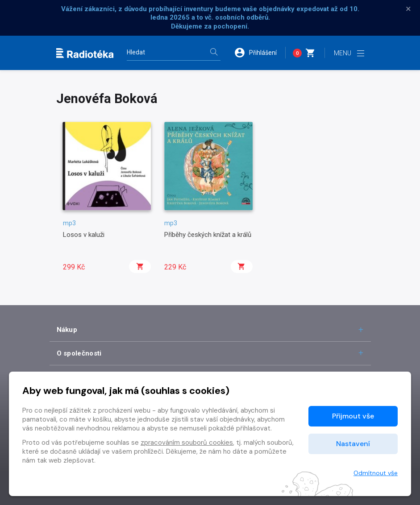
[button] (260, 53)
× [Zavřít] (408, 9)
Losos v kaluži (84, 235)
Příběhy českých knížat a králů (208, 235)
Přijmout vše (353, 416)
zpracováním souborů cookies (187, 443)
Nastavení (353, 444)
